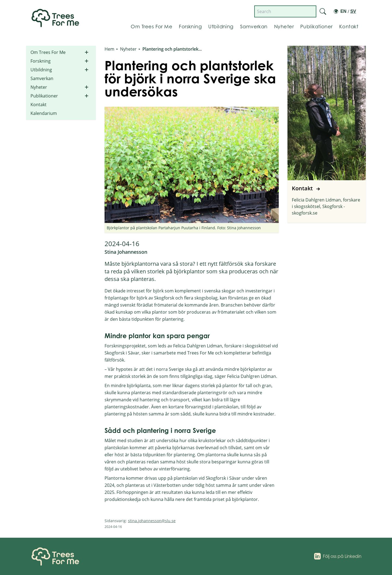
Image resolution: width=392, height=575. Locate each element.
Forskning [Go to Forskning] (41, 61)
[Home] (57, 556)
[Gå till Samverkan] (254, 27)
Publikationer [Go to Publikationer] (44, 96)
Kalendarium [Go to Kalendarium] (44, 113)
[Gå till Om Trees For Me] (151, 27)
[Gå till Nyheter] (284, 27)
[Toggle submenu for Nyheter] (87, 87)
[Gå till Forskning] (190, 27)
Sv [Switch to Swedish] (353, 11)
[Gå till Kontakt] (349, 27)
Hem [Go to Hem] (109, 49)
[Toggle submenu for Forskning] (87, 61)
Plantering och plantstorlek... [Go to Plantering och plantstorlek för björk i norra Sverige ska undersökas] (172, 49)
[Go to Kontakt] (327, 134)
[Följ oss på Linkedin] (338, 556)
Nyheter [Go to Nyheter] (39, 87)
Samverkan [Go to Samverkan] (42, 78)
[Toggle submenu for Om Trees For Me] (87, 52)
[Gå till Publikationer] (316, 27)
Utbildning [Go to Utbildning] (41, 70)
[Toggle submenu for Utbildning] (87, 70)
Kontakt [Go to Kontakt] (39, 105)
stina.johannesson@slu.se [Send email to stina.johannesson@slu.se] (152, 521)
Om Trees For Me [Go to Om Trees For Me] (48, 52)
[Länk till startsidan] (57, 18)
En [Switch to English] (343, 11)
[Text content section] (192, 398)
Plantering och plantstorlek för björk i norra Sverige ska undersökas (190, 78)
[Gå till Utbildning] (221, 27)
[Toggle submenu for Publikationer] (87, 96)
